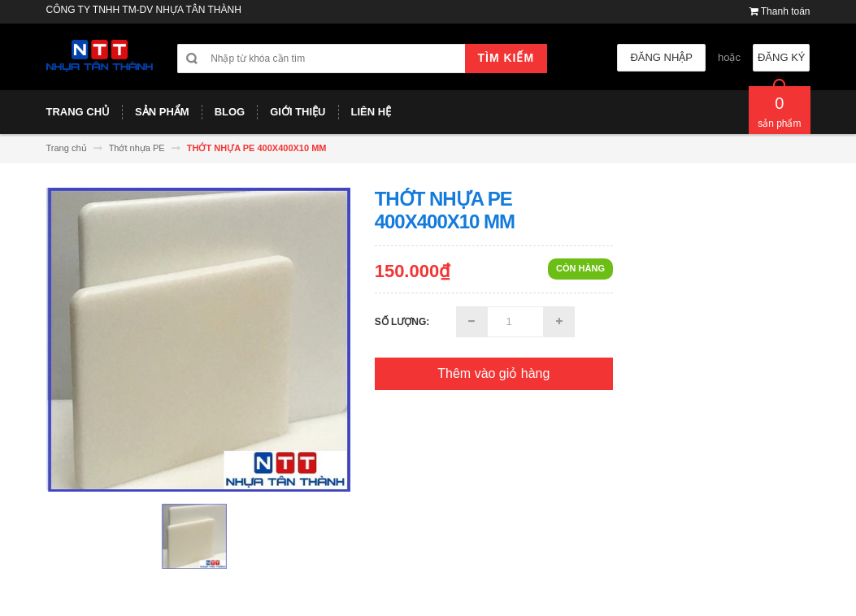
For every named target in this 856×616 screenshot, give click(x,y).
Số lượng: (402, 322)
